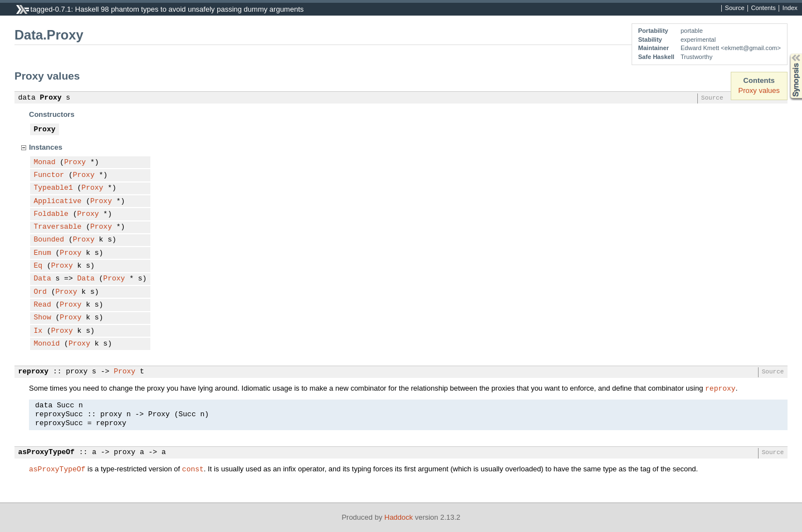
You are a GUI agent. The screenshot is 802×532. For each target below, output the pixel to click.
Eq (38, 266)
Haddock (398, 517)
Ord (40, 292)
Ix (38, 331)
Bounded (49, 240)
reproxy (34, 372)
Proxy (51, 98)
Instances (46, 147)
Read (43, 305)
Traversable (58, 227)
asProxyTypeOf (47, 452)
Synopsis (787, 54)
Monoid (47, 344)
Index (790, 8)
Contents (764, 8)
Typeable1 (53, 188)
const (193, 469)
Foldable (51, 214)
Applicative (58, 201)
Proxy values (759, 90)
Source (735, 8)
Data (43, 279)
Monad (45, 162)
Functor (49, 175)
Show (43, 318)
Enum (43, 253)
